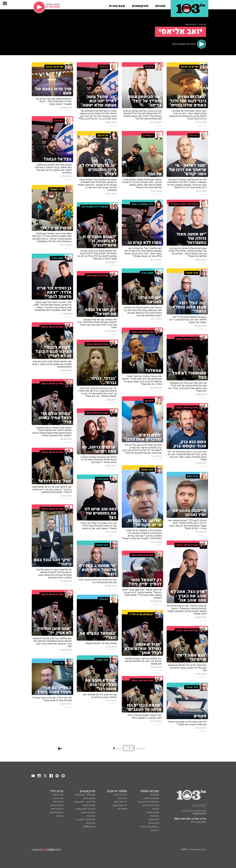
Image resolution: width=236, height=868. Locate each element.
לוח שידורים (58, 802)
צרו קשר (60, 816)
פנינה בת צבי (154, 823)
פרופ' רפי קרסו (120, 795)
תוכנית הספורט (152, 812)
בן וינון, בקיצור (89, 798)
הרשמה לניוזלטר (56, 812)
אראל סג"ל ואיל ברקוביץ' (148, 802)
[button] (160, 5)
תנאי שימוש (58, 795)
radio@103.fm (199, 814)
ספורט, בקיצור (89, 805)
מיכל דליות (122, 798)
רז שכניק (155, 830)
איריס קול (155, 816)
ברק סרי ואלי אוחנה (151, 805)
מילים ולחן (91, 823)
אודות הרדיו (58, 798)
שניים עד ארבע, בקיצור (85, 809)
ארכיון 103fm (89, 827)
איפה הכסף (154, 820)
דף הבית (202, 24)
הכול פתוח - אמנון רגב (86, 820)
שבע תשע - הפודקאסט (85, 795)
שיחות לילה (122, 809)
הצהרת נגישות (57, 809)
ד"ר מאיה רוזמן (120, 802)
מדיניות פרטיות (57, 805)
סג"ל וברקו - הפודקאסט (85, 802)
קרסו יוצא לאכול (88, 812)
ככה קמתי (91, 816)
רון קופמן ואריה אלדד (150, 827)
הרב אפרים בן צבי (120, 805)
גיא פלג (156, 809)
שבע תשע (155, 795)
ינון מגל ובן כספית (151, 798)
